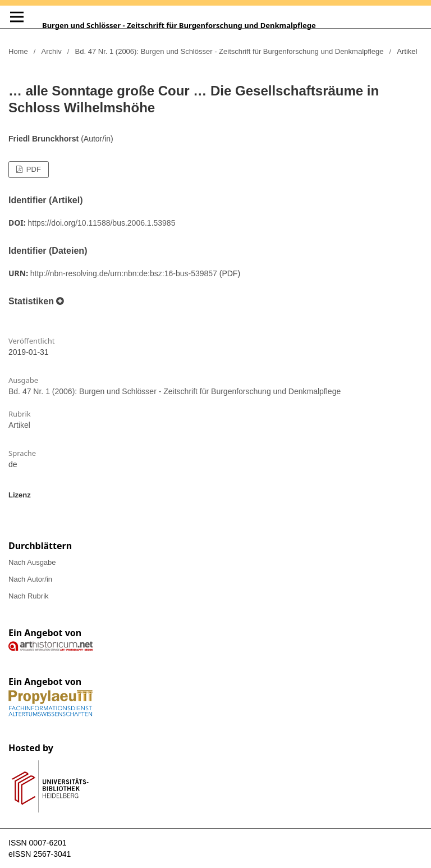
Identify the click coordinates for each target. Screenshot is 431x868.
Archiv (52, 51)
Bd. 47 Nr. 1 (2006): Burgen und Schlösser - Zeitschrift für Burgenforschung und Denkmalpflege (230, 51)
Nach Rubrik (29, 596)
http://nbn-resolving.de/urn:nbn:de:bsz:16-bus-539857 (124, 273)
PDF (33, 169)
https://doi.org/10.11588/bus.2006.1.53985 (101, 223)
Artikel (19, 425)
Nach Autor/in (30, 579)
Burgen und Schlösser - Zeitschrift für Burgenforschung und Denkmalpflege (179, 25)
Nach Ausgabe (32, 562)
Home (18, 51)
